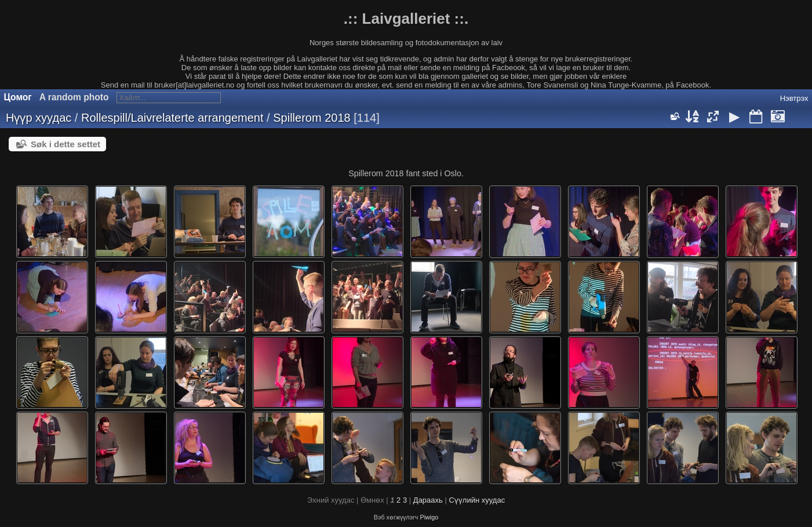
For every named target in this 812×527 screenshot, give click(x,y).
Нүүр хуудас (39, 118)
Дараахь (428, 500)
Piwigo (429, 517)
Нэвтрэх (794, 98)
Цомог (18, 97)
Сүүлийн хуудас (477, 500)
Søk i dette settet (65, 144)
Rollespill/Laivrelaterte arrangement (172, 118)
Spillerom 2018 (312, 118)
